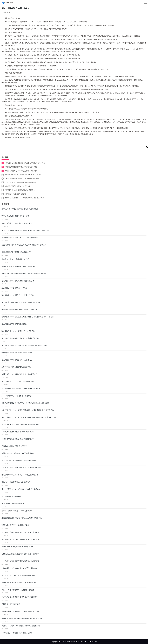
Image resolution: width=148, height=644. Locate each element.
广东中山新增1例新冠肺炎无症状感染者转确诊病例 (22, 179)
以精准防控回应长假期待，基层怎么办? (18, 186)
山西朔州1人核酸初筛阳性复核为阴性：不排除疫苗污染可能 (25, 163)
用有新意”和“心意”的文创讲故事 (15, 194)
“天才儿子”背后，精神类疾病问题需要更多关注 (20, 182)
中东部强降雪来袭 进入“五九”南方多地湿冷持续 (21, 167)
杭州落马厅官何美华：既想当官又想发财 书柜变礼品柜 (23, 175)
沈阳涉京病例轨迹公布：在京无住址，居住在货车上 (22, 171)
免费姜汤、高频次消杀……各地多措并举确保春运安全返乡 (24, 198)
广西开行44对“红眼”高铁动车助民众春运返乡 (20, 190)
